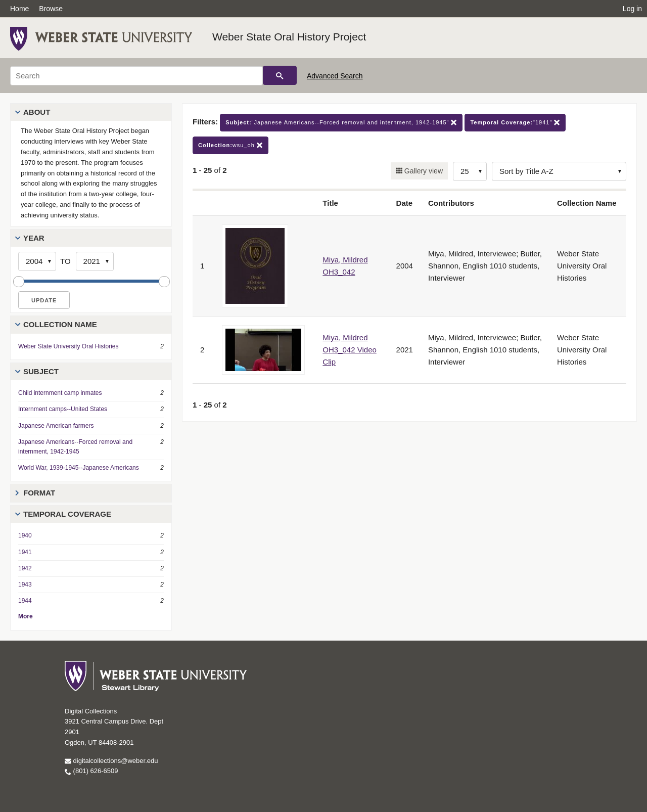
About (37, 112)
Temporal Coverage (67, 514)
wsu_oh (230, 145)
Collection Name (60, 324)
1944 (25, 601)
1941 (25, 552)
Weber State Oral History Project (289, 37)
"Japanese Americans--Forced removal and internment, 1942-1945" (341, 123)
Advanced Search (335, 76)
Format (39, 493)
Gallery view (423, 171)
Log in (632, 9)
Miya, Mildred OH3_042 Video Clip (349, 350)
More (26, 616)
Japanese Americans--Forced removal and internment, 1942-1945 (75, 447)
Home (19, 9)
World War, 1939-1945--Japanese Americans (79, 468)
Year (34, 238)
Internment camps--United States (63, 409)
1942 (25, 568)
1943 (25, 584)
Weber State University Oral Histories (68, 346)
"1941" (515, 123)
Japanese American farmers (56, 426)
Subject (41, 371)
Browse (51, 9)
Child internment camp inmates (60, 393)
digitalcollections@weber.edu (111, 761)
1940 (25, 535)
